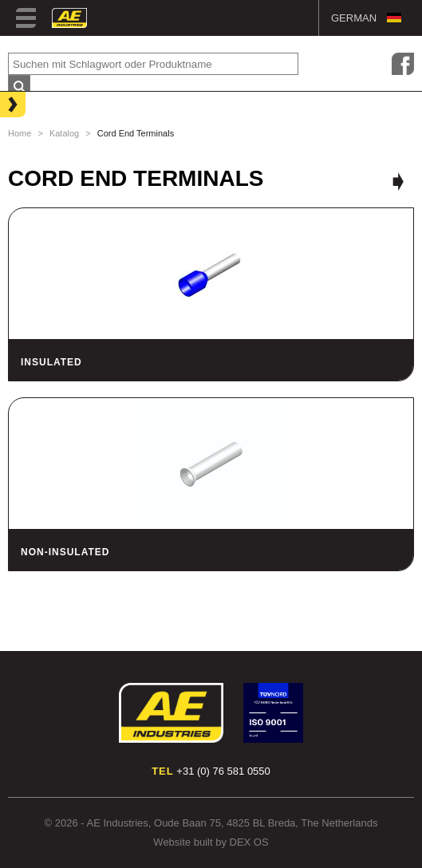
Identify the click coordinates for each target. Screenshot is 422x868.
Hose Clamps (48, 154)
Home (20, 133)
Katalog (64, 133)
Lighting (36, 103)
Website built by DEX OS (211, 842)
